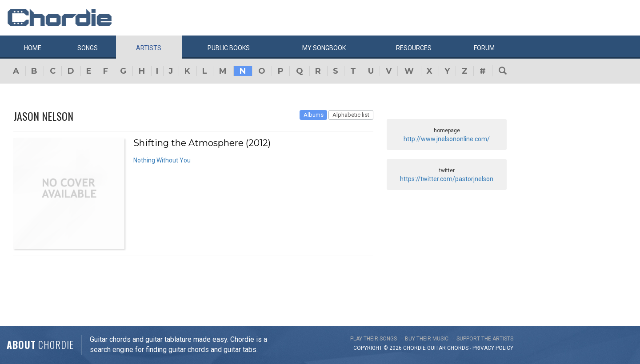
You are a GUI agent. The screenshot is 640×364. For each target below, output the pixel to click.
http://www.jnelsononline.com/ (447, 139)
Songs (88, 48)
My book (324, 48)
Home (33, 48)
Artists (149, 48)
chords (458, 348)
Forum (484, 48)
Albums (314, 115)
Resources (414, 48)
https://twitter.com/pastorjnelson (447, 179)
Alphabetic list (351, 115)
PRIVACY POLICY (493, 348)
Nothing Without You (162, 160)
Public (229, 48)
